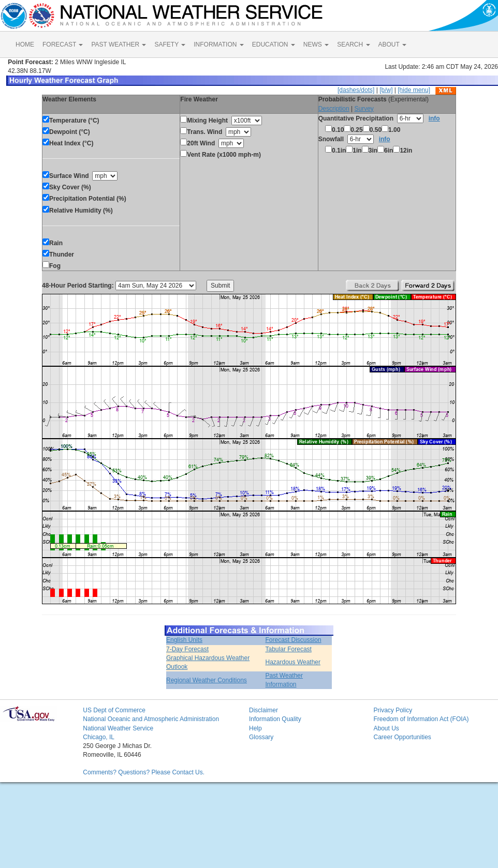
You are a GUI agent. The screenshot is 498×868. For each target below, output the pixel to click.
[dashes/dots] (356, 90)
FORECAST (63, 44)
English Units (184, 640)
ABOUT (392, 44)
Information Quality (275, 719)
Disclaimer (263, 710)
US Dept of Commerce (114, 710)
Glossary (261, 737)
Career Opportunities (402, 737)
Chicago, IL (99, 737)
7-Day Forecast (187, 649)
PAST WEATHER (119, 44)
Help (255, 728)
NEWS (316, 44)
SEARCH (353, 44)
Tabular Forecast (289, 649)
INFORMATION (218, 44)
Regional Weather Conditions (207, 680)
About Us (386, 728)
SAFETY (170, 44)
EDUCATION (274, 44)
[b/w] (386, 90)
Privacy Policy (393, 710)
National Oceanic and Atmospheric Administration (151, 719)
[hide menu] (414, 90)
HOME (25, 44)
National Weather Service (118, 728)
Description (334, 109)
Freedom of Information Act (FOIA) (421, 719)
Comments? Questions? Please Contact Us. (144, 772)
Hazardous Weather (293, 662)
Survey (364, 109)
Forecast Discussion (294, 640)
